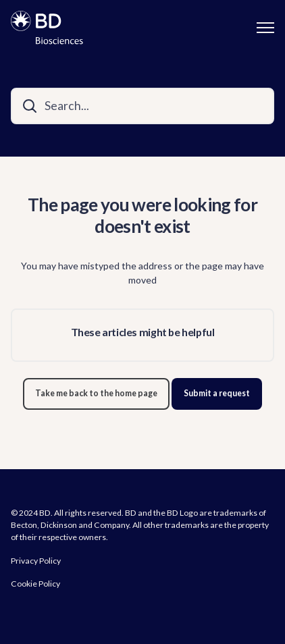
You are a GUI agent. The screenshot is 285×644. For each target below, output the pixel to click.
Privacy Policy (36, 561)
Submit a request (217, 393)
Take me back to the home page (96, 393)
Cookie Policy (35, 584)
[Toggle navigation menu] (265, 28)
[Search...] (142, 106)
